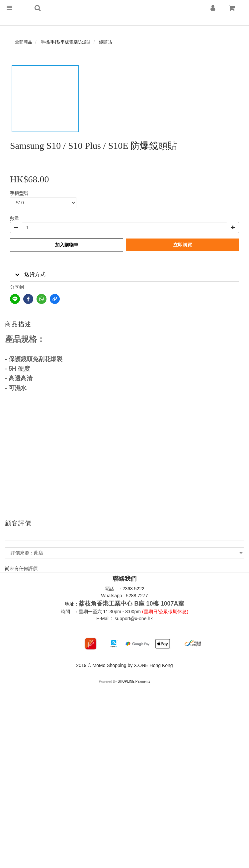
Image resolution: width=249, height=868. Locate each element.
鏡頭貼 (105, 42)
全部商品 (24, 42)
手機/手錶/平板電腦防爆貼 (66, 42)
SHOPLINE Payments (134, 681)
